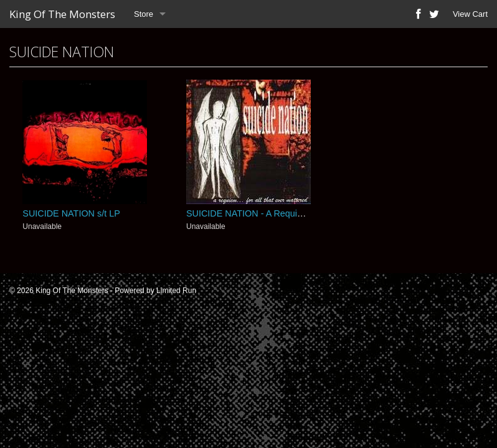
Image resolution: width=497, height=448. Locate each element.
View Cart (470, 14)
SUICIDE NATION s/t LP (71, 213)
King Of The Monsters (62, 14)
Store (144, 14)
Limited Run (176, 291)
